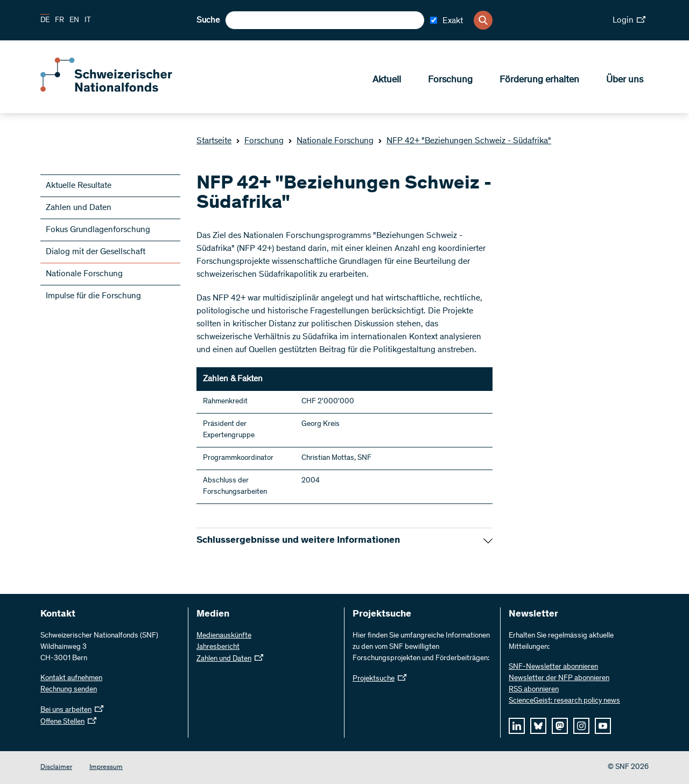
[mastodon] (560, 726)
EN (74, 20)
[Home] (118, 90)
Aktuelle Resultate (79, 186)
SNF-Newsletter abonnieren (553, 667)
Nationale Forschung (331, 141)
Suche (208, 20)
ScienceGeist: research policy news (564, 701)
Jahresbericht (218, 647)
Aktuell (387, 81)
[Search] (483, 20)
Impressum (106, 768)
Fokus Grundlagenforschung (98, 230)
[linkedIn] (517, 726)
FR (59, 20)
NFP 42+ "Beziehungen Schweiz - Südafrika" (465, 141)
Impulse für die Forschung (93, 296)
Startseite (214, 141)
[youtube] (603, 726)
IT (88, 20)
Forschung (450, 81)
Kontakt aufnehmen (71, 678)
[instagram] (581, 726)
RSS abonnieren (534, 690)
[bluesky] (538, 726)
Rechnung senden (69, 690)
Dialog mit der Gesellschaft (96, 252)
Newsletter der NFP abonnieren (559, 678)
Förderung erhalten (539, 81)
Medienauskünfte (224, 636)
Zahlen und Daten (79, 208)
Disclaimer (56, 768)
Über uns (625, 81)
